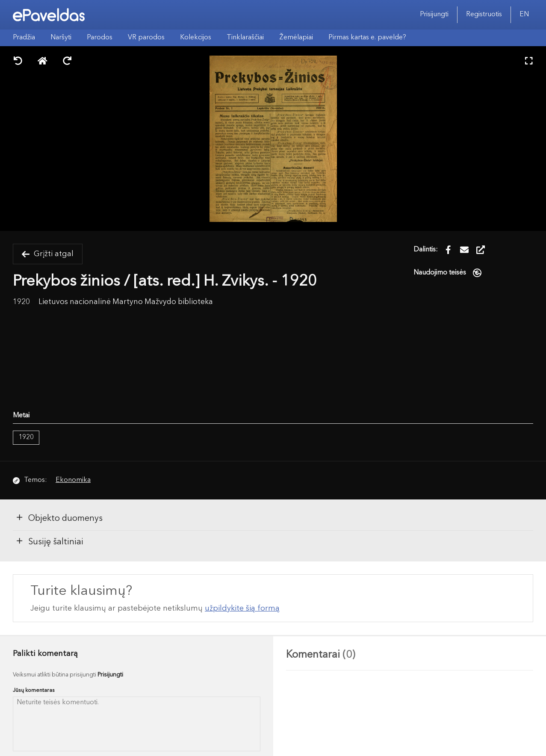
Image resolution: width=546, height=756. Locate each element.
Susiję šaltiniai (49, 541)
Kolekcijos (196, 38)
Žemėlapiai (296, 38)
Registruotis (484, 15)
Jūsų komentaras (34, 690)
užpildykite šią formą (242, 608)
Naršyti (61, 38)
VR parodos (146, 38)
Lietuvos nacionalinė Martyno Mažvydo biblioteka (126, 302)
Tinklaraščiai (245, 38)
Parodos (100, 38)
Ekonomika (73, 480)
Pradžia (24, 38)
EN (524, 15)
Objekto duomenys (59, 518)
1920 (26, 437)
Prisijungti (434, 15)
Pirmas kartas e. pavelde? (367, 38)
